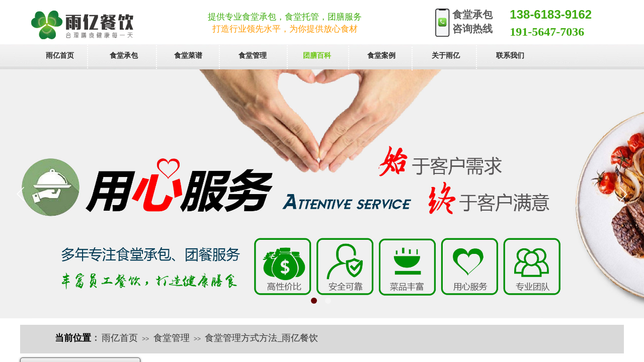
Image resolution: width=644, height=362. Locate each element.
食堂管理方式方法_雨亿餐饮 (261, 338)
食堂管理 (172, 338)
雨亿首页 (120, 338)
